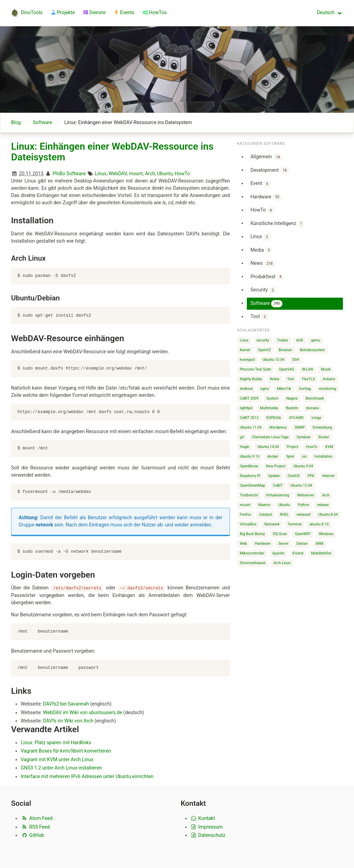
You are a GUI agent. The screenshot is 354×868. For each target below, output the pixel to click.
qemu (315, 340)
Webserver (306, 495)
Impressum (207, 827)
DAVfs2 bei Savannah (66, 704)
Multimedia (269, 408)
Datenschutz (208, 835)
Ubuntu (165, 174)
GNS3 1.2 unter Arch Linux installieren (61, 768)
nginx (265, 389)
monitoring (328, 389)
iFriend (298, 553)
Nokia (275, 379)
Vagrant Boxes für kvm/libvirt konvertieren (66, 751)
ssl (304, 456)
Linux (101, 174)
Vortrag (305, 389)
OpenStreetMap (253, 486)
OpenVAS (287, 369)
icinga (316, 418)
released (304, 515)
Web (244, 544)
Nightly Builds (251, 379)
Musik (326, 369)
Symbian (304, 437)
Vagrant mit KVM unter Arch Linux (57, 759)
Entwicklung (322, 427)
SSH (296, 360)
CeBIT (278, 486)
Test (291, 379)
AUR (299, 340)
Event (260, 184)
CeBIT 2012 (249, 418)
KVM (329, 447)
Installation (323, 456)
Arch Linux (282, 563)
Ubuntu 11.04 (251, 427)
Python (304, 505)
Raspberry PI (250, 476)
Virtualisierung (278, 495)
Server (283, 544)
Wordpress (278, 427)
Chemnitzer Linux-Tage (271, 437)
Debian (302, 544)
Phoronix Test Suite (255, 369)
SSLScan (280, 534)
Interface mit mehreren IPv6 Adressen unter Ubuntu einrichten (87, 776)
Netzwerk (272, 524)
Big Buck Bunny (252, 534)
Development (270, 171)
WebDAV (118, 174)
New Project (276, 466)
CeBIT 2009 (249, 398)
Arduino (329, 379)
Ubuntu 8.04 (328, 515)
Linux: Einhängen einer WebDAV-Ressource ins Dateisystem (112, 152)
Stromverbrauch (253, 563)
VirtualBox (248, 524)
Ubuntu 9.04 (303, 466)
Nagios (292, 398)
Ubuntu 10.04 (274, 360)
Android (246, 389)
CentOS (294, 476)
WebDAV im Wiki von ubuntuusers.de (82, 712)
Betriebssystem (313, 350)
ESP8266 (274, 418)
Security (263, 290)
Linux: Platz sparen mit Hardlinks (56, 742)
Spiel (290, 456)
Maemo (264, 505)
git (242, 437)
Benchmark (315, 398)
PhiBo (59, 174)
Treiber (282, 340)
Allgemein (266, 157)
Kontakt (203, 818)
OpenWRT (303, 534)
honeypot (247, 360)
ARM (320, 544)
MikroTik (284, 389)
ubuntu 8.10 (319, 524)
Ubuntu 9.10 (250, 456)
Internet (328, 476)
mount (136, 174)
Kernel (245, 350)
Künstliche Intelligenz (277, 224)
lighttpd (246, 408)
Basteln (292, 408)
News (263, 264)
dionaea (312, 408)
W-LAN (307, 369)
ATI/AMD (296, 418)
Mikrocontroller (252, 553)
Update (274, 476)
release (323, 505)
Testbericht (249, 495)
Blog (16, 122)
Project (292, 447)
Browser (285, 350)
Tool (259, 317)
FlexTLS (308, 379)
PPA (311, 476)
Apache (278, 553)
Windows (326, 534)
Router (324, 437)
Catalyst (265, 515)
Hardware (266, 197)
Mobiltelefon (321, 553)
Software (43, 122)
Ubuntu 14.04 (268, 447)
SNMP (300, 427)
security (263, 340)
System (273, 398)
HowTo (182, 174)
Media (261, 250)
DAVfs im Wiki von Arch (68, 721)
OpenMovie (249, 466)
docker (273, 456)
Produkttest (267, 277)
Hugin (245, 447)
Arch (150, 174)
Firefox (245, 515)
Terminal (295, 524)
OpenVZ (264, 350)
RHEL (285, 515)
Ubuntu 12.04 (301, 486)
